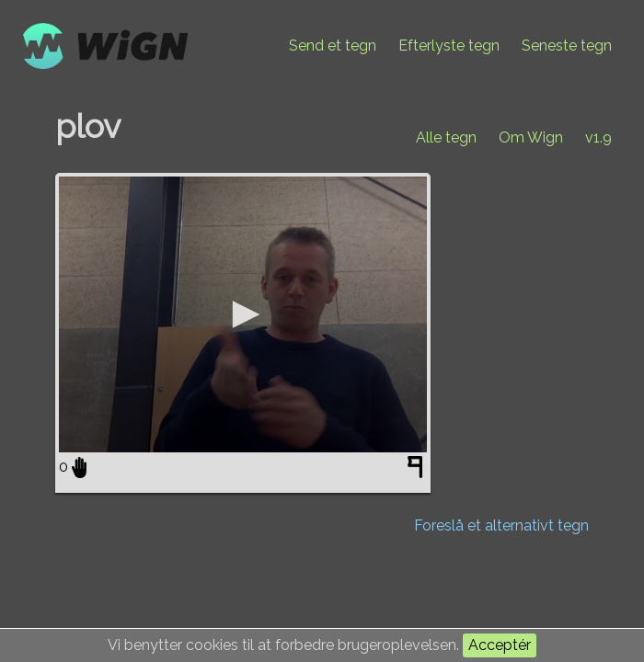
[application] (243, 314)
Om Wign (531, 137)
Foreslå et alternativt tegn (501, 525)
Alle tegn (446, 137)
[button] (243, 314)
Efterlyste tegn (449, 46)
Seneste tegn (567, 46)
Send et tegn (333, 46)
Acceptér (500, 645)
